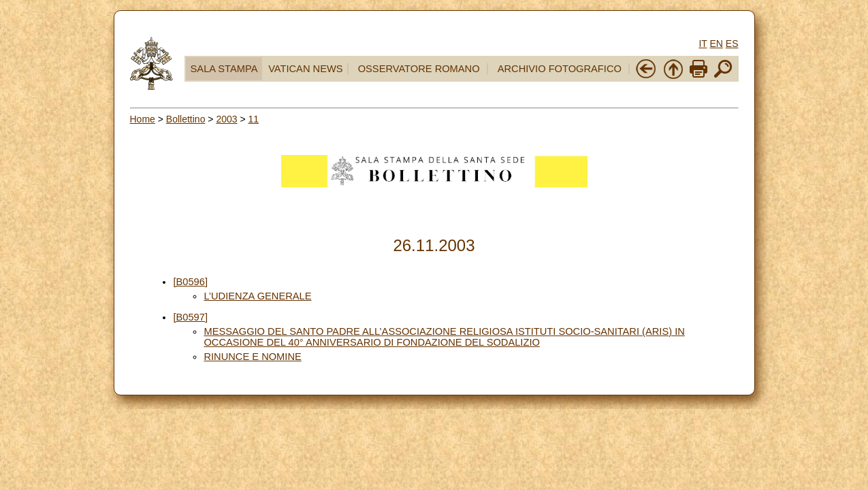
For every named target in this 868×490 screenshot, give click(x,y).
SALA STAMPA (224, 69)
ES (732, 44)
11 (254, 119)
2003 (226, 119)
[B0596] (190, 282)
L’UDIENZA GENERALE (257, 296)
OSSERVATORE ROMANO (419, 69)
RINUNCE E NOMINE (252, 357)
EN (716, 44)
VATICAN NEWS (305, 69)
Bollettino (186, 119)
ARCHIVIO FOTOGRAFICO (560, 69)
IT (703, 44)
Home (143, 119)
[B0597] (190, 317)
